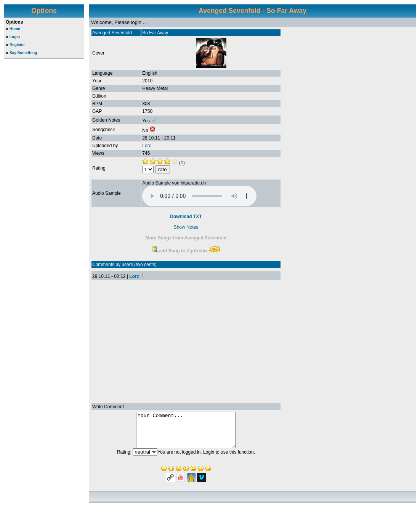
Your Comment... (186, 433)
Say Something (23, 53)
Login (15, 37)
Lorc (147, 146)
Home (15, 29)
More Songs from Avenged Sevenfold (186, 238)
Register (17, 45)
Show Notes (186, 227)
